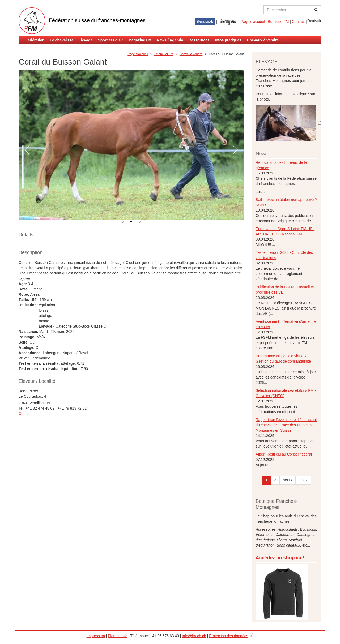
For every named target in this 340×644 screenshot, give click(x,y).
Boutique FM (278, 22)
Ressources (199, 40)
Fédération (35, 40)
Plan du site (118, 636)
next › (288, 480)
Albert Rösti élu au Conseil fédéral (284, 454)
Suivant (235, 150)
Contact (298, 22)
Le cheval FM (62, 40)
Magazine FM (140, 40)
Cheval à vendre (191, 54)
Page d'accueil (253, 22)
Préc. (27, 150)
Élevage (86, 40)
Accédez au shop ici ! (280, 558)
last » (303, 480)
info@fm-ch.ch (194, 636)
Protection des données (229, 636)
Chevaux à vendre (263, 40)
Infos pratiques (228, 40)
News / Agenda (170, 40)
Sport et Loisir (110, 40)
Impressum (96, 636)
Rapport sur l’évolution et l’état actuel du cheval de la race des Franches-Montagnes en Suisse (286, 425)
